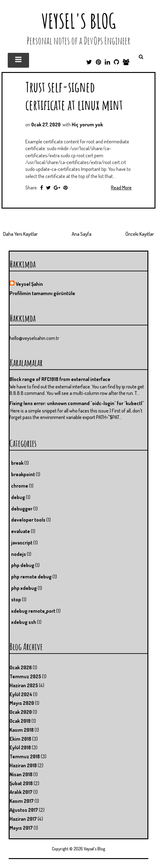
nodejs (19, 554)
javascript (22, 543)
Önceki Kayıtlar (140, 234)
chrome (20, 486)
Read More (121, 188)
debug (18, 497)
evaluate (21, 531)
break (17, 463)
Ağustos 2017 (24, 810)
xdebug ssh (24, 622)
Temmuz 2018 (25, 756)
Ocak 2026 (21, 667)
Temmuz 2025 (25, 676)
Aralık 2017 (21, 792)
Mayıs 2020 (22, 703)
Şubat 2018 (21, 783)
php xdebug (24, 588)
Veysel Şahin (29, 284)
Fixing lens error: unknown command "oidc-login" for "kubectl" (77, 403)
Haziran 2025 (24, 685)
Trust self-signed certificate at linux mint (74, 96)
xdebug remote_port (33, 611)
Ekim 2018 (20, 739)
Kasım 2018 (22, 730)
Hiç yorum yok (87, 125)
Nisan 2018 (21, 774)
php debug (23, 565)
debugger (22, 509)
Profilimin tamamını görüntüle (42, 293)
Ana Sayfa (82, 234)
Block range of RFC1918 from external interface (60, 379)
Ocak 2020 (21, 712)
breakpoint (23, 474)
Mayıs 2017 (21, 828)
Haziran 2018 (23, 765)
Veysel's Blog (79, 21)
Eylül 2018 (20, 747)
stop (16, 599)
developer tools (28, 520)
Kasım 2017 (22, 801)
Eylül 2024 (21, 694)
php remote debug (31, 577)
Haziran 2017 (23, 819)
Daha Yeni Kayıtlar (20, 234)
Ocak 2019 (20, 721)
